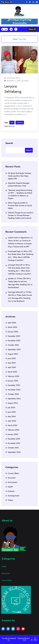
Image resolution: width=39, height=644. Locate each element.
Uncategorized (13, 496)
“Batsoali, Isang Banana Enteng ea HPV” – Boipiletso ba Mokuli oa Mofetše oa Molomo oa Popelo (20, 194)
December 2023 (14, 439)
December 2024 (14, 385)
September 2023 (14, 452)
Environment (13, 482)
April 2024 (12, 421)
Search (9, 143)
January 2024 (13, 434)
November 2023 (14, 443)
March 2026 (12, 327)
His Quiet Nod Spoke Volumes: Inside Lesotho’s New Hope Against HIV (20, 176)
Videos (26, 81)
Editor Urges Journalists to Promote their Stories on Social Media (20, 206)
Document (12, 478)
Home (15, 39)
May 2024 (12, 416)
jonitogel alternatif (15, 265)
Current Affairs (13, 473)
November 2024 (14, 390)
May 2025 (12, 363)
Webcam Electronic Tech (24, 639)
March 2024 (12, 425)
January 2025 (13, 381)
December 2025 (14, 336)
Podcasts (11, 491)
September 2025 (14, 350)
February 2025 (13, 376)
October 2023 (13, 448)
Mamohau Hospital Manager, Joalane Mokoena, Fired (19, 184)
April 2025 (12, 367)
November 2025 (14, 341)
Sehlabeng (20, 123)
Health (10, 487)
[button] (6, 2)
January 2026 (13, 332)
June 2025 (12, 358)
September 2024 (14, 399)
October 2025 (13, 345)
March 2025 (12, 372)
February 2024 (13, 430)
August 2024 (13, 403)
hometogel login (14, 251)
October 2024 (13, 394)
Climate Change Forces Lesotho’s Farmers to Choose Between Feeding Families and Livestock (21, 215)
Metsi (12, 123)
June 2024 (12, 412)
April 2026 (12, 323)
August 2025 (13, 354)
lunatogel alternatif (15, 292)
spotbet (11, 278)
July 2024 (11, 408)
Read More (9, 126)
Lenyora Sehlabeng (13, 89)
